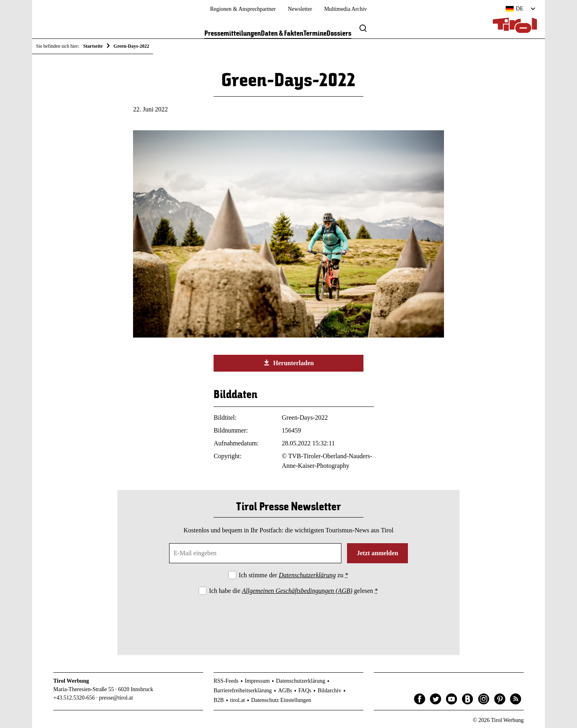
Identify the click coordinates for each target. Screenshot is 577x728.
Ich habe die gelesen (294, 591)
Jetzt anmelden (377, 553)
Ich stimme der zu (294, 575)
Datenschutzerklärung (307, 575)
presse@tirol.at (116, 698)
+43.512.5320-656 (74, 698)
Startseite (93, 46)
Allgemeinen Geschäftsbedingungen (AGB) (297, 591)
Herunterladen (288, 363)
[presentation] (288, 618)
